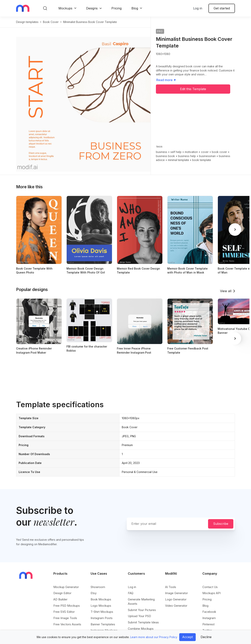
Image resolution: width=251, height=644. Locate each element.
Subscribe (221, 524)
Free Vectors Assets (67, 624)
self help (176, 152)
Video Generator (176, 606)
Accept (187, 637)
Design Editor (62, 593)
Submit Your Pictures (142, 610)
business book (165, 156)
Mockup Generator (66, 587)
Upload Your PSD (139, 616)
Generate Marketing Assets (141, 601)
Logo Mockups (101, 606)
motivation (191, 152)
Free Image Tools (65, 618)
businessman (207, 156)
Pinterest (208, 624)
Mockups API (211, 593)
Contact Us (210, 587)
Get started (222, 8)
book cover (51, 22)
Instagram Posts (102, 618)
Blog (135, 8)
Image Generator (176, 593)
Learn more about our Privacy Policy (154, 637)
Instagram (209, 618)
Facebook (209, 612)
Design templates (27, 22)
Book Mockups (101, 599)
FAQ (131, 593)
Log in (198, 8)
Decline (206, 637)
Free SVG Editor (64, 612)
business (162, 152)
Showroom (98, 587)
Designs (92, 8)
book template (202, 160)
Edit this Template (193, 89)
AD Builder (60, 599)
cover (205, 152)
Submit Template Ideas (143, 622)
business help (187, 156)
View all (226, 291)
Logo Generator (176, 599)
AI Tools (171, 587)
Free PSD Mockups (67, 606)
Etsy (94, 593)
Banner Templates (103, 624)
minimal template (178, 160)
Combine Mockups (141, 629)
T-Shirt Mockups (102, 612)
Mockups (65, 8)
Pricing (116, 8)
